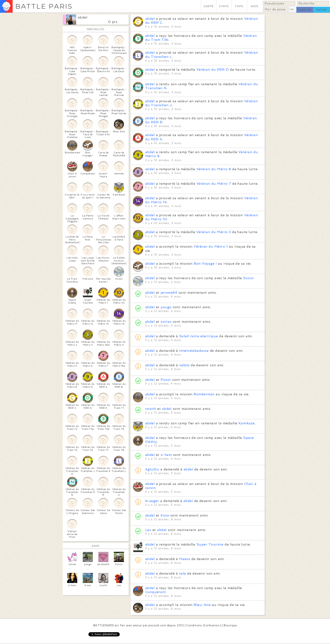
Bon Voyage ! (205, 264)
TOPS (239, 6)
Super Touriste (210, 544)
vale (183, 573)
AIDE (255, 6)
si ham (166, 455)
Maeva (185, 559)
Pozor (166, 380)
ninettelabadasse (194, 351)
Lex (148, 530)
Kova (165, 515)
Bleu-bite (202, 605)
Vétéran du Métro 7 (214, 184)
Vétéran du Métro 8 (214, 169)
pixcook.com (157, 625)
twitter (322, 10)
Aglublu (152, 469)
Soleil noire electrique (199, 336)
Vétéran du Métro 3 (214, 232)
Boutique (230, 625)
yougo (166, 307)
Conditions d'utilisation (203, 625)
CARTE (209, 6)
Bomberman (204, 394)
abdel (83, 17)
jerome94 (169, 293)
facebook (305, 10)
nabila (184, 365)
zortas (166, 322)
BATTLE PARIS (44, 6)
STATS (224, 6)
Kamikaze (247, 423)
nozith (151, 409)
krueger (152, 501)
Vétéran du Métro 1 (211, 246)
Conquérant (156, 592)
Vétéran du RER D (213, 70)
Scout (248, 278)
